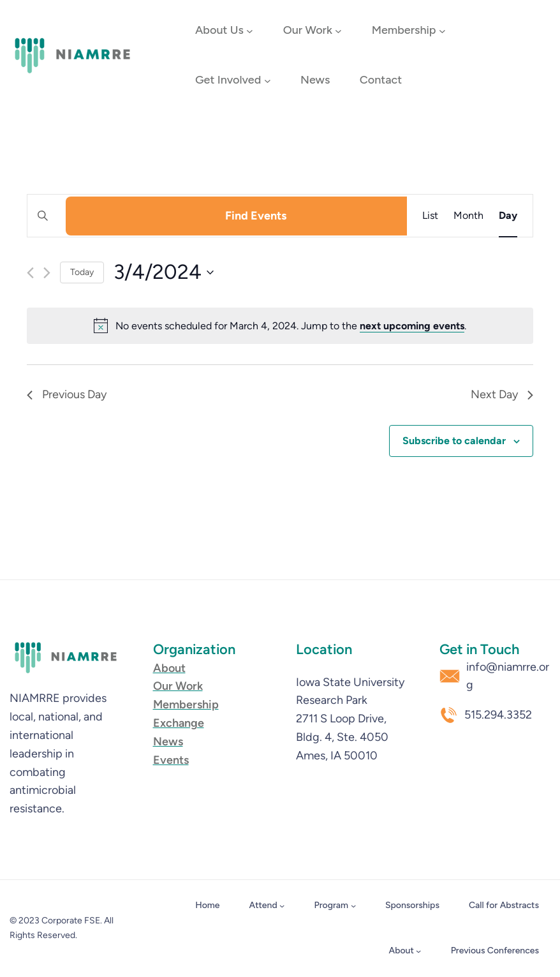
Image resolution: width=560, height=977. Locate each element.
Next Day (502, 394)
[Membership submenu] (442, 31)
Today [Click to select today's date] (82, 272)
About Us (219, 30)
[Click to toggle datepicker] (164, 272)
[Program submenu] (353, 906)
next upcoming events (412, 326)
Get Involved (228, 80)
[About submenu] (418, 951)
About (402, 951)
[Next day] (47, 273)
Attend (263, 905)
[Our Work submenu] (338, 31)
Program (332, 905)
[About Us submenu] (250, 31)
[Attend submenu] (282, 906)
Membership (404, 30)
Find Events (256, 216)
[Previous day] (30, 273)
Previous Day (67, 394)
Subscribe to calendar (454, 441)
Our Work (308, 30)
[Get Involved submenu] (268, 81)
